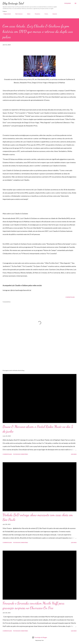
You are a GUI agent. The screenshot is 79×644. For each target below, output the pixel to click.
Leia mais (74, 454)
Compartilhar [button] (70, 297)
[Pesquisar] (68, 3)
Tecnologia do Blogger (40, 637)
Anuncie (54, 14)
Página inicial (6, 14)
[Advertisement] (40, 356)
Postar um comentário (21, 454)
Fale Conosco (18, 14)
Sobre (28, 14)
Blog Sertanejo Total (13, 3)
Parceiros (36, 14)
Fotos (45, 14)
